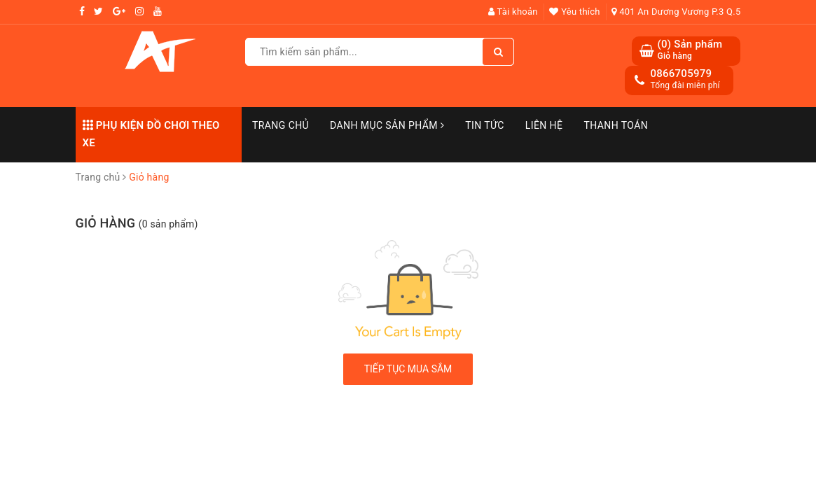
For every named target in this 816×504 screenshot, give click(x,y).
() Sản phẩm (690, 50)
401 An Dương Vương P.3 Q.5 (676, 12)
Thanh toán (616, 125)
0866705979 (681, 73)
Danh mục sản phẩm (387, 125)
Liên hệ (544, 125)
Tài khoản (513, 12)
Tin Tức (485, 125)
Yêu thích (574, 12)
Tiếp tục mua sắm (408, 369)
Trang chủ (281, 125)
